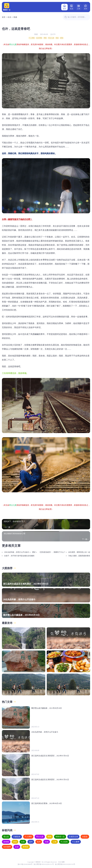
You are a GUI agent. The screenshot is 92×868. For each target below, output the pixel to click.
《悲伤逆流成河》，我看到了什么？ (52, 552)
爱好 (34, 552)
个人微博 (76, 842)
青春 (57, 38)
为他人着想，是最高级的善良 (79, 556)
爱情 (62, 38)
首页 (64, 7)
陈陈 (49, 837)
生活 (72, 7)
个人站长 (64, 842)
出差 (23, 842)
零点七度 (51, 38)
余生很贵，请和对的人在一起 (79, 552)
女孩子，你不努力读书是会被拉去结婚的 (19, 556)
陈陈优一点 (60, 837)
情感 (15, 17)
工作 (79, 7)
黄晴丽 (26, 847)
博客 (45, 38)
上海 (55, 842)
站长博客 (39, 38)
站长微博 (7, 847)
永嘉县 (85, 837)
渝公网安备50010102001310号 (65, 864)
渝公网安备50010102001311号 (44, 864)
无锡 (47, 842)
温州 (31, 842)
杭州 (39, 842)
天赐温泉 (17, 837)
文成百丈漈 (73, 837)
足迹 (17, 847)
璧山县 (6, 837)
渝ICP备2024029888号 (25, 864)
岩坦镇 (6, 842)
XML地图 (61, 862)
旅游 (15, 842)
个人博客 (32, 38)
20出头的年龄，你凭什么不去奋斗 (17, 552)
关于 (86, 7)
